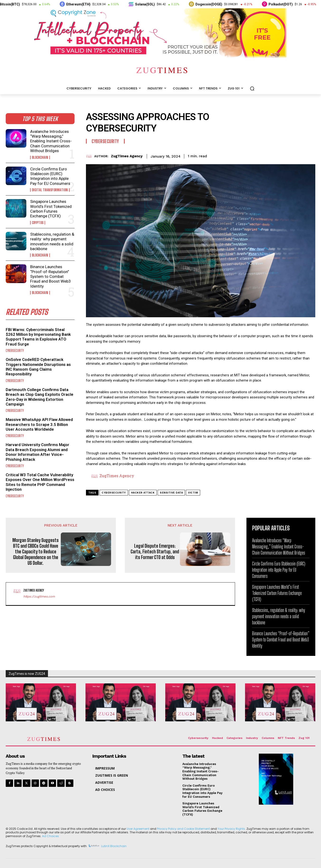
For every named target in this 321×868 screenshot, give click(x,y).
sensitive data (171, 493)
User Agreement (138, 829)
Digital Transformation (50, 190)
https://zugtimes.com (39, 596)
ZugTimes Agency (127, 156)
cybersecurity (114, 493)
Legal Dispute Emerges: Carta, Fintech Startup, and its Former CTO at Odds (155, 551)
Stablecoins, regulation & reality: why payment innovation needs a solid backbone (52, 241)
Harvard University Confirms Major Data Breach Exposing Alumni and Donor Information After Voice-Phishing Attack (38, 452)
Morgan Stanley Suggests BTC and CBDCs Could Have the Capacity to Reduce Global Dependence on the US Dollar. (35, 551)
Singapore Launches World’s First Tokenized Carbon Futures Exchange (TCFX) (51, 209)
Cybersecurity (15, 351)
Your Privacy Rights (231, 829)
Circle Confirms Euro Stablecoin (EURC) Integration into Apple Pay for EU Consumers (50, 176)
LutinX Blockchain (114, 846)
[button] (252, 89)
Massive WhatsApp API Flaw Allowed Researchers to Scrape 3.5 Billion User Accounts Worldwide (39, 424)
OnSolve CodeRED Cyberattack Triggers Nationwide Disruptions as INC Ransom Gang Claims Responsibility (38, 367)
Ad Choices (50, 836)
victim (193, 493)
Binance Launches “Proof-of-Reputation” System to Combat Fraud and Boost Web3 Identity (50, 276)
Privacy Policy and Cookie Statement (183, 829)
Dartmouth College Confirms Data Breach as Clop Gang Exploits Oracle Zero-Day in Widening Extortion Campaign (40, 397)
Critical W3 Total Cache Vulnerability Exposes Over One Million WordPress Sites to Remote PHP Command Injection (40, 482)
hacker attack (143, 493)
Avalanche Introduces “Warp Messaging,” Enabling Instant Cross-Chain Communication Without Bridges (51, 141)
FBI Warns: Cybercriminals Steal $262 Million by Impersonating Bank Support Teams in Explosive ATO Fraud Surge (38, 337)
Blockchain (40, 157)
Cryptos (38, 223)
